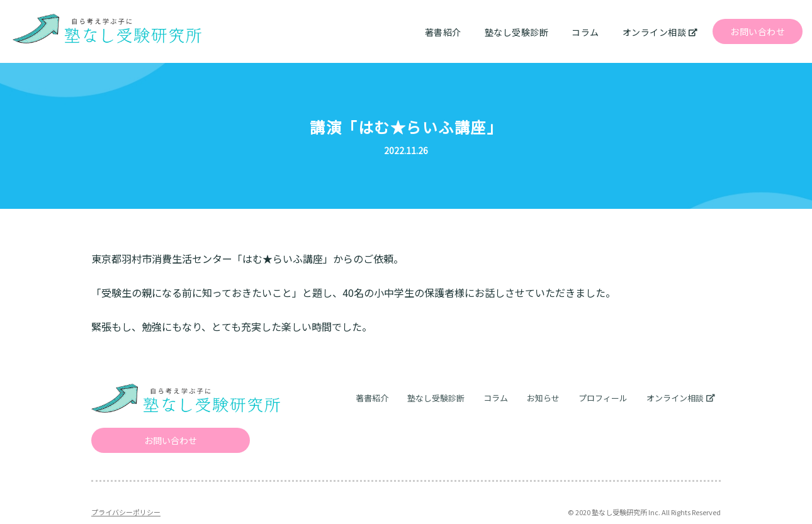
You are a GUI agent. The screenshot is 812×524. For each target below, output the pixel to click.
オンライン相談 (655, 32)
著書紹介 (443, 32)
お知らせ (543, 398)
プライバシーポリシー (126, 512)
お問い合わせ (758, 31)
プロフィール (603, 398)
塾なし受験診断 (517, 32)
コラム (585, 32)
